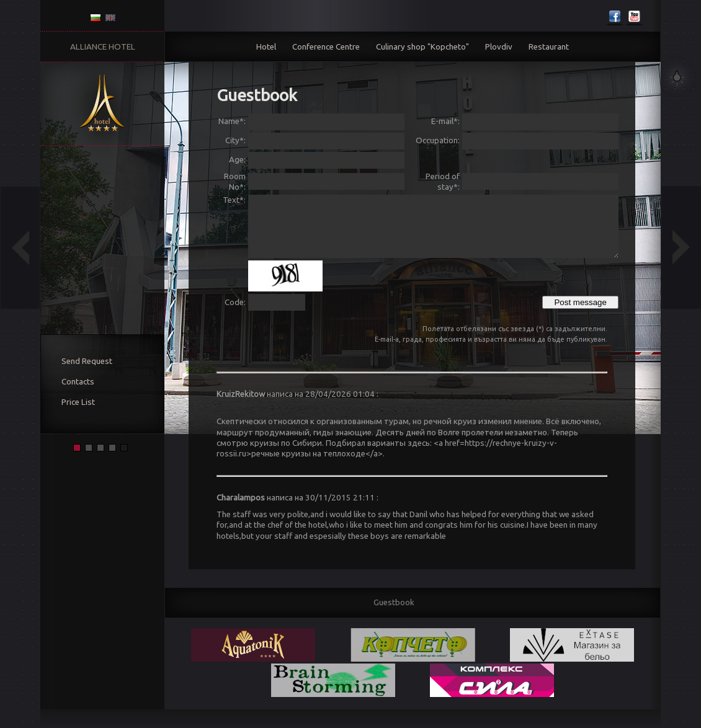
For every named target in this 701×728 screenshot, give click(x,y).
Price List (78, 402)
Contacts (78, 382)
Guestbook (394, 602)
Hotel (266, 47)
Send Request (87, 361)
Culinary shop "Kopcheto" (422, 47)
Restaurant (549, 47)
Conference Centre (326, 47)
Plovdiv (499, 47)
